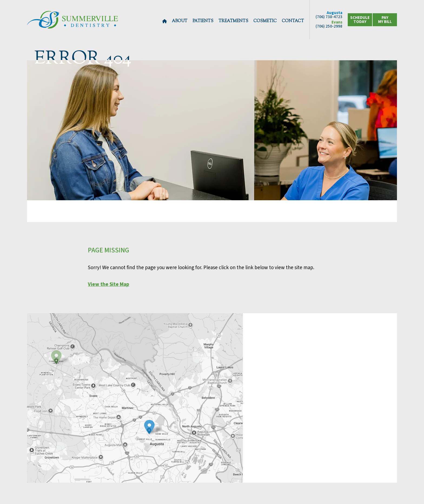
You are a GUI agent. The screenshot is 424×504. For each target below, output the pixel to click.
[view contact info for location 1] (149, 427)
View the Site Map (109, 284)
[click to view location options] (385, 20)
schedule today (360, 20)
